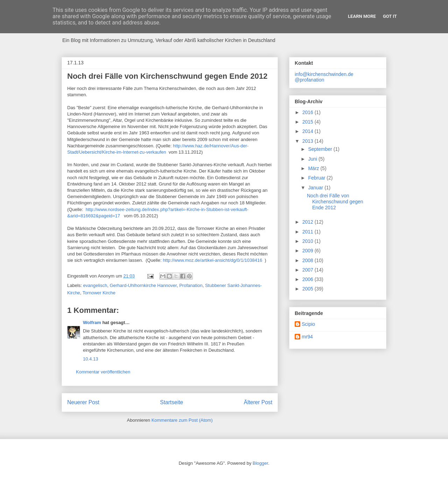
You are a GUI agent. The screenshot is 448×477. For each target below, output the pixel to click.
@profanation (309, 80)
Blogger (260, 463)
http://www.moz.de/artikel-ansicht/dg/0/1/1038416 (212, 260)
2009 (309, 251)
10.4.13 (90, 359)
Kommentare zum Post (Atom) (182, 420)
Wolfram (92, 322)
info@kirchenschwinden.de (324, 74)
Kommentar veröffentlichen (103, 372)
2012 (309, 222)
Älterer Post (258, 402)
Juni (313, 159)
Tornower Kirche (99, 293)
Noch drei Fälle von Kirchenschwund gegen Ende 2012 (335, 202)
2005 (309, 289)
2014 (309, 131)
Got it (390, 16)
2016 (309, 112)
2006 (309, 279)
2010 (309, 241)
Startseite (171, 402)
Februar (317, 178)
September (321, 149)
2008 (309, 260)
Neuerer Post (83, 402)
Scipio (308, 324)
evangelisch (95, 285)
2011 (309, 232)
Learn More (362, 16)
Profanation (191, 285)
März (314, 168)
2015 (309, 122)
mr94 (307, 337)
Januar (316, 188)
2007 (309, 270)
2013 (309, 141)
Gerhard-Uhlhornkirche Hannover (143, 285)
